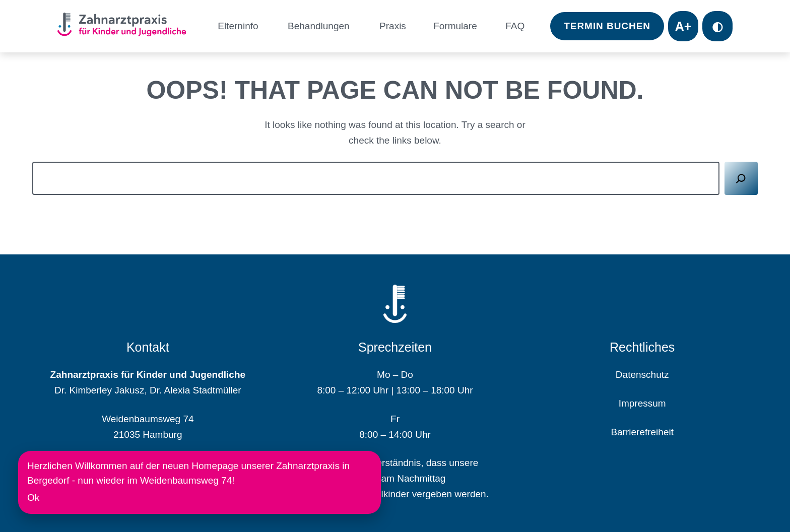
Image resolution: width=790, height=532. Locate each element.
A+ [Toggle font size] (683, 26)
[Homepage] (125, 26)
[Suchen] (741, 179)
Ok (33, 497)
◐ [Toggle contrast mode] (717, 26)
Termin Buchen (607, 26)
